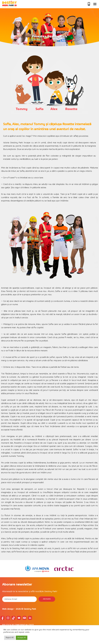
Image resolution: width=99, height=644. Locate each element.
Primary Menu (95, 4)
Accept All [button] (22, 638)
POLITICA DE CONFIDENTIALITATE (18, 625)
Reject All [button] (10, 638)
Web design (8, 609)
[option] (37, 569)
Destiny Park (30, 609)
